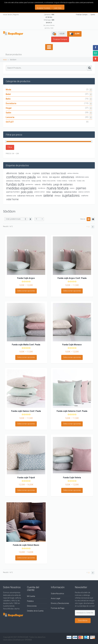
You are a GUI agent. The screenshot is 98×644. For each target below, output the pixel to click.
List (93, 219)
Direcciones (32, 606)
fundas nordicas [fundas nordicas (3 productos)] (62, 181)
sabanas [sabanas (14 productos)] (57, 192)
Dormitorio (49, 104)
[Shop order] (16, 219)
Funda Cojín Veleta (72, 478)
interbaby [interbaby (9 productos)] (47, 184)
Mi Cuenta (31, 596)
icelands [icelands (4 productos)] (38, 185)
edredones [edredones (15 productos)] (68, 177)
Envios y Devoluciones (60, 603)
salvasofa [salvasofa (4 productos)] (39, 196)
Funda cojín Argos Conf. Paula (72, 278)
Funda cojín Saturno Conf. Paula (72, 411)
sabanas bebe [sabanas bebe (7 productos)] (70, 192)
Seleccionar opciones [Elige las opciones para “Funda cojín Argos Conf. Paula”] (72, 291)
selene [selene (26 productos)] (48, 196)
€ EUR (62, 34)
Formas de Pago (58, 608)
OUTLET (10, 122)
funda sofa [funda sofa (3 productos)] (72, 181)
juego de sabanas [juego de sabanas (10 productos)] (63, 185)
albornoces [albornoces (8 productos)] (12, 173)
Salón (49, 113)
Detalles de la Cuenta (35, 611)
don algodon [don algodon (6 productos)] (54, 177)
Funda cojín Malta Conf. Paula (26, 345)
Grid (89, 219)
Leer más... (58, 8)
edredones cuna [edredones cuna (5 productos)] (82, 177)
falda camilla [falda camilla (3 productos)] (26, 181)
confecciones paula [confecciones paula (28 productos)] (21, 177)
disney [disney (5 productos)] (45, 177)
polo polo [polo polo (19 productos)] (27, 192)
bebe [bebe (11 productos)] (21, 173)
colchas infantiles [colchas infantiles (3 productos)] (73, 173)
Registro (16, 15)
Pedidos (30, 601)
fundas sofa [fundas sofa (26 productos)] (15, 185)
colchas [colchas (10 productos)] (45, 173)
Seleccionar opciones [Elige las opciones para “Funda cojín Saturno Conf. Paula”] (72, 424)
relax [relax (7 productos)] (48, 192)
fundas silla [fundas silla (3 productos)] (81, 181)
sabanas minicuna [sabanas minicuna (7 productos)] (26, 196)
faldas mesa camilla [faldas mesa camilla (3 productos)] (49, 181)
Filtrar (10, 147)
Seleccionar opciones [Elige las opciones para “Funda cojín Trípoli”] (26, 490)
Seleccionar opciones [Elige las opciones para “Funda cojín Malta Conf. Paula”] (26, 357)
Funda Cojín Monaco (72, 345)
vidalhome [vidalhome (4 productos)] (85, 196)
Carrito (93, 15)
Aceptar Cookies (44, 8)
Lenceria (49, 117)
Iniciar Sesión (8, 15)
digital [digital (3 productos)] (39, 177)
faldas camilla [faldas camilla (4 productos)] (36, 181)
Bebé (49, 94)
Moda (49, 90)
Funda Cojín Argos (26, 278)
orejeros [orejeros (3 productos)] (72, 188)
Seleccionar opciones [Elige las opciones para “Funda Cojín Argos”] (26, 291)
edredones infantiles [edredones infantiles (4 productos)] (13, 181)
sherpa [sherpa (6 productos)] (57, 196)
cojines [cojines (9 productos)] (36, 173)
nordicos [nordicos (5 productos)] (42, 188)
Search (89, 68)
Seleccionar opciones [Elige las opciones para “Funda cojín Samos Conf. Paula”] (26, 424)
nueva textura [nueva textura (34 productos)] (58, 188)
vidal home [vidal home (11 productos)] (12, 199)
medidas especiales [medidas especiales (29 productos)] (21, 188)
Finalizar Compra (82, 15)
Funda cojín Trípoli (26, 478)
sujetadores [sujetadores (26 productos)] (71, 196)
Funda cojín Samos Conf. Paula (26, 411)
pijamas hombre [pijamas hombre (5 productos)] (13, 192)
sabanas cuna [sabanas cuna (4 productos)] (11, 196)
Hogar (49, 108)
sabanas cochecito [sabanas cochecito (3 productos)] (84, 192)
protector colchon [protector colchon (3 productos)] (40, 192)
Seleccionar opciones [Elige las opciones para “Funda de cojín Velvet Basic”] (26, 558)
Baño (49, 99)
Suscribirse (83, 620)
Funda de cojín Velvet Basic (26, 545)
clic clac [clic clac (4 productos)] (28, 173)
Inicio (5, 60)
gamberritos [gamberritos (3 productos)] (29, 185)
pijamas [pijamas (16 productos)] (81, 188)
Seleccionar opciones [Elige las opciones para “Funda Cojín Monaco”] (72, 357)
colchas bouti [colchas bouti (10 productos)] (59, 173)
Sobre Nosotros (57, 594)
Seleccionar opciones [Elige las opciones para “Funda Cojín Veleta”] (72, 490)
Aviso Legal (56, 598)
